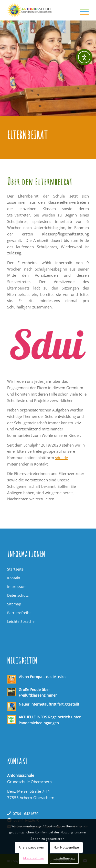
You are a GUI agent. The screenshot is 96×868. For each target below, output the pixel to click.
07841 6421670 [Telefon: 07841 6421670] (26, 814)
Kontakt (14, 578)
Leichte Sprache (21, 621)
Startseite (15, 569)
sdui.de (61, 458)
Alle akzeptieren (31, 847)
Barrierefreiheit (20, 613)
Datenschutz (18, 595)
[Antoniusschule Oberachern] (40, 10)
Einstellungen (64, 858)
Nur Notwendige (66, 847)
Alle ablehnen (34, 858)
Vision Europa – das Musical (43, 677)
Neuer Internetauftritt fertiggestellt (49, 704)
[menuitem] (82, 10)
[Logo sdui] (48, 344)
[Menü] (82, 10)
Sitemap (14, 604)
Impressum (17, 587)
